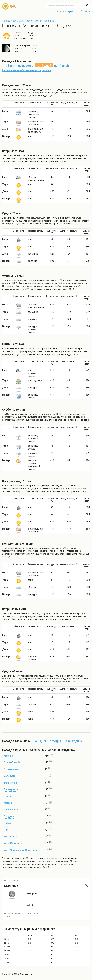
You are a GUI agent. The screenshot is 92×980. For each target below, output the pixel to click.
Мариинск (50, 21)
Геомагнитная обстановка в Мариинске (27, 70)
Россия (29, 21)
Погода (6, 21)
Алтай (39, 21)
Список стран (65, 12)
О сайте (85, 12)
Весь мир (18, 21)
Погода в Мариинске (12, 858)
